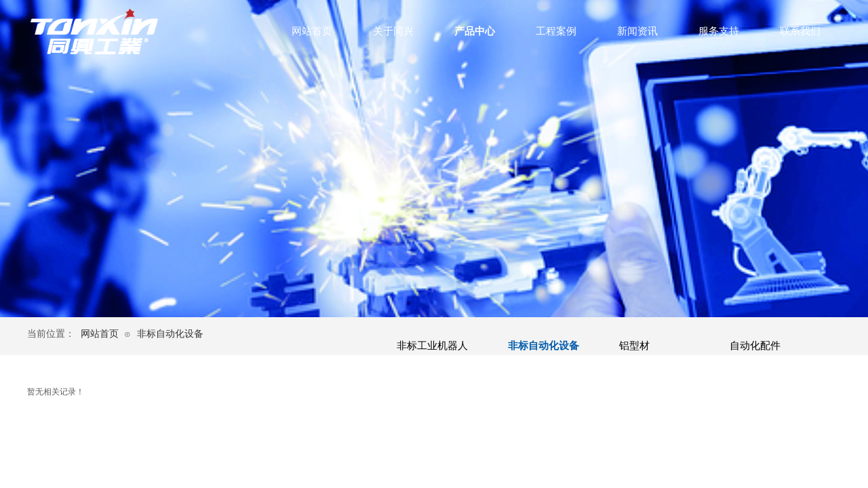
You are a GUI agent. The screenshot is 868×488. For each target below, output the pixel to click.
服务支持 (719, 31)
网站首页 (312, 31)
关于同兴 (393, 31)
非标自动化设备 (170, 334)
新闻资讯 (637, 31)
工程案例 (556, 31)
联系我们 (800, 31)
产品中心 (475, 31)
